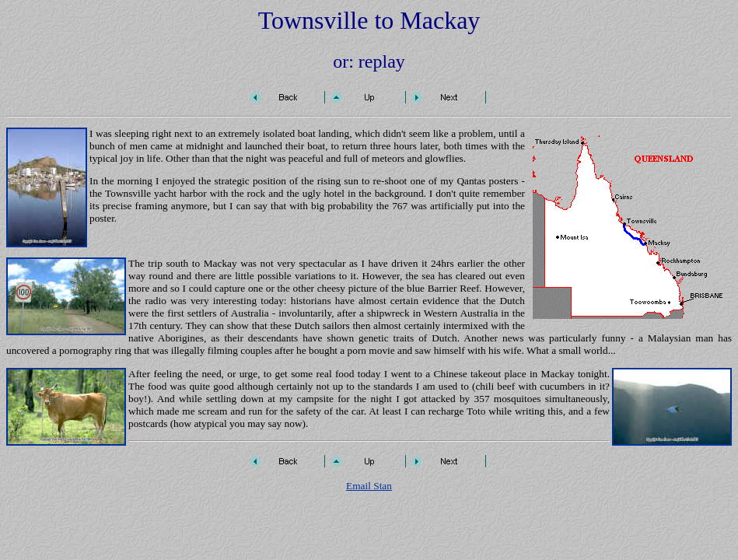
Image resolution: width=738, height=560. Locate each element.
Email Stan (369, 486)
